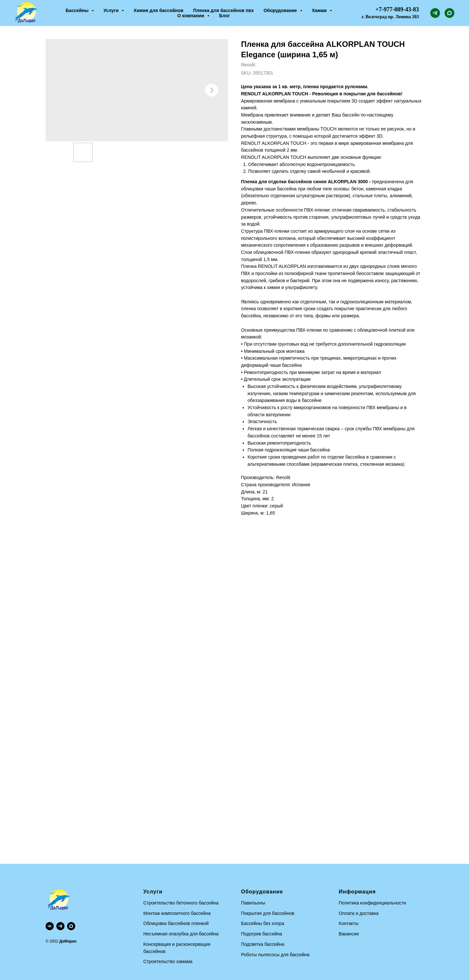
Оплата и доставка (359, 913)
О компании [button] (192, 16)
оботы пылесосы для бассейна (277, 955)
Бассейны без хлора (263, 923)
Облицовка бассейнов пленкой (176, 923)
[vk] (50, 926)
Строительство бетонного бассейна (181, 903)
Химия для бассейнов (158, 10)
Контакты (348, 923)
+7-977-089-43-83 (397, 9)
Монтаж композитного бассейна (177, 913)
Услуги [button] (112, 10)
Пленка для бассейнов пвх (223, 10)
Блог (225, 16)
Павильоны (253, 903)
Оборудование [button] (281, 10)
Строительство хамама (168, 961)
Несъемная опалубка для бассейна (181, 934)
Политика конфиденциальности (372, 903)
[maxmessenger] (449, 13)
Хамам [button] (320, 10)
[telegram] (435, 13)
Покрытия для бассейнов (268, 913)
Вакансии (349, 934)
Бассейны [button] (78, 10)
